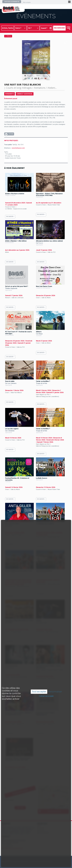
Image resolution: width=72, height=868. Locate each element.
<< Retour (8, 36)
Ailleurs (39, 332)
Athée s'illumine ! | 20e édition (16, 241)
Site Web (11, 134)
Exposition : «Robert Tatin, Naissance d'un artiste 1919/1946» (49, 195)
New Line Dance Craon (44, 286)
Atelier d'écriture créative (15, 194)
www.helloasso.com (18, 148)
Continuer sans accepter (46, 696)
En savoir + (10, 217)
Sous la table (10, 381)
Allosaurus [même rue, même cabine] (49, 241)
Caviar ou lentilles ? (43, 381)
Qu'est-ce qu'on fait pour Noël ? (17, 286)
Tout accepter (39, 692)
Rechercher (59, 28)
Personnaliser (55, 692)
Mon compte (27, 2)
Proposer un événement (12, 2)
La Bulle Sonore (42, 478)
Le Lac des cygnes (12, 429)
